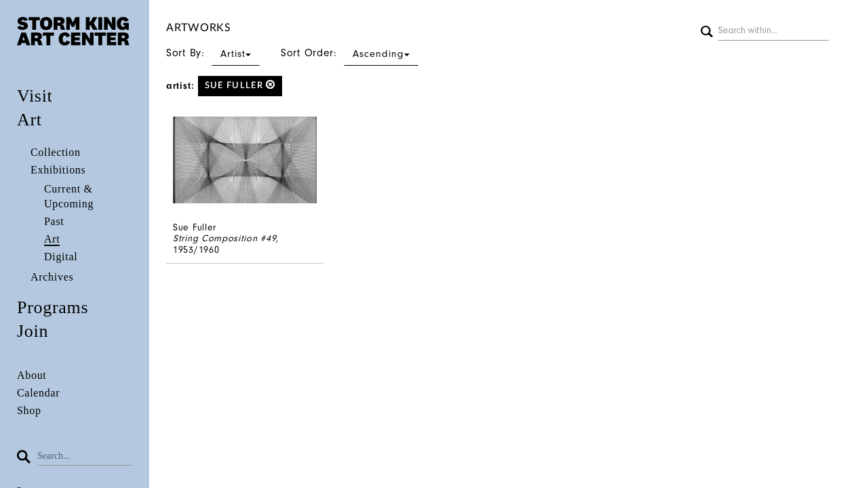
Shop (29, 410)
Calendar (38, 393)
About (32, 375)
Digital (61, 257)
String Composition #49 (224, 238)
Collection (56, 152)
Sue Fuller (240, 85)
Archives (52, 277)
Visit (35, 96)
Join (33, 331)
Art (29, 120)
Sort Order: (350, 53)
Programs (53, 307)
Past (54, 221)
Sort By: (213, 53)
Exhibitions (58, 170)
